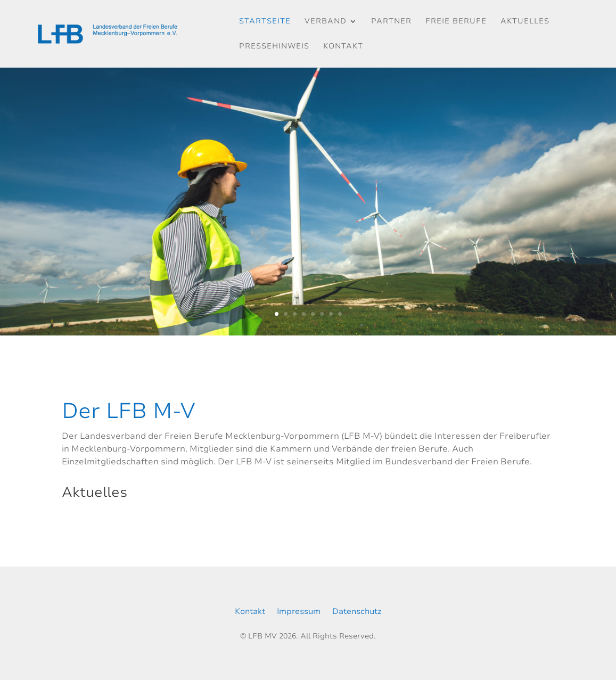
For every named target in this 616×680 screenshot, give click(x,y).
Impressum (299, 612)
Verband (326, 22)
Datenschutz (357, 612)
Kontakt (343, 47)
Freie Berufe (456, 22)
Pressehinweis (274, 47)
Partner (391, 22)
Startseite (265, 22)
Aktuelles (525, 22)
